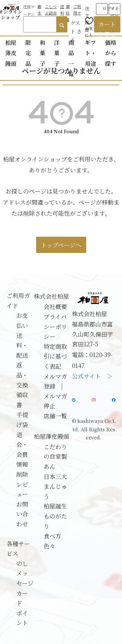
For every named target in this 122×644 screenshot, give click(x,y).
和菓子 (42, 53)
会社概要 (55, 306)
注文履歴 (87, 11)
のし (22, 563)
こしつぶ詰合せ (51, 13)
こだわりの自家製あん (55, 456)
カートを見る (107, 26)
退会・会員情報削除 (22, 454)
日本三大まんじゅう (55, 486)
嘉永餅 (39, 13)
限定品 (28, 53)
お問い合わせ (22, 514)
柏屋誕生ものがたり (55, 516)
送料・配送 (22, 345)
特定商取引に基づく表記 (55, 356)
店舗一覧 (55, 416)
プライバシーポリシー (55, 326)
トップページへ (61, 245)
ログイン (111, 8)
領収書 (68, 13)
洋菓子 (57, 53)
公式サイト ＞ (92, 376)
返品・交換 (22, 375)
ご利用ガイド (77, 13)
